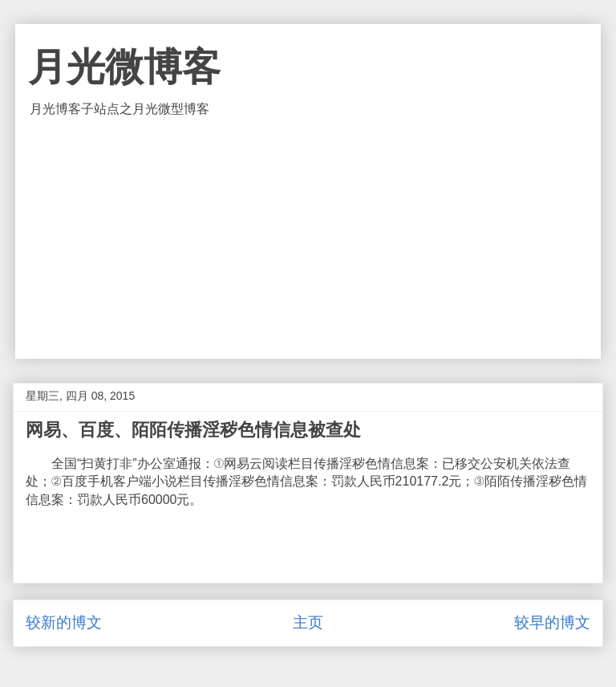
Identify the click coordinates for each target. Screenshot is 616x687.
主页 (308, 622)
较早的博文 (552, 622)
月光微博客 (124, 67)
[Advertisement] (308, 238)
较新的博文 (64, 622)
